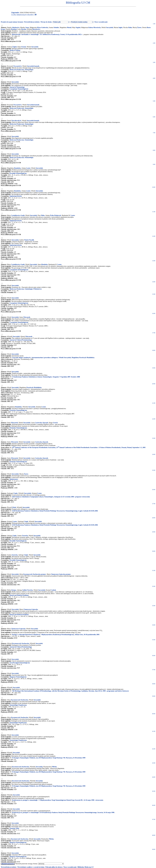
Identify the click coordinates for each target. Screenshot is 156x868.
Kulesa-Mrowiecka (95, 28)
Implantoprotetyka (16, 196)
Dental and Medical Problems (19, 595)
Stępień (78, 28)
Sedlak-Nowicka (28, 590)
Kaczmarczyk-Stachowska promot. (35, 574)
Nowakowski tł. (16, 121)
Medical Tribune (15, 50)
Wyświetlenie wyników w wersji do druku (31, 867)
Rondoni (14, 29)
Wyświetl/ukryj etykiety (32, 22)
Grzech (55, 423)
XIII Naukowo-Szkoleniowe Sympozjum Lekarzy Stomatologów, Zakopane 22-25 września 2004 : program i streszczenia (51, 497)
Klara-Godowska (43, 28)
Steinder (56, 28)
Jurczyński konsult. (33, 66)
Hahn (130, 28)
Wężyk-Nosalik (29, 240)
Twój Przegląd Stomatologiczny (20, 663)
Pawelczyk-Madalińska (34, 388)
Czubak (53, 590)
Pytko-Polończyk (56, 215)
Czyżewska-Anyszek (41, 423)
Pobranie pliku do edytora (54, 867)
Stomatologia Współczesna (18, 705)
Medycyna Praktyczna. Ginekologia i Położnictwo (26, 289)
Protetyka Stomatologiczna (18, 410)
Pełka (43, 215)
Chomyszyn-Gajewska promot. (61, 574)
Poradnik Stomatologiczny (18, 173)
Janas (27, 28)
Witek (14, 507)
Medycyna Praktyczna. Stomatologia (21, 70)
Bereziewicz (36, 29)
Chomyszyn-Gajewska (31, 609)
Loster (28, 168)
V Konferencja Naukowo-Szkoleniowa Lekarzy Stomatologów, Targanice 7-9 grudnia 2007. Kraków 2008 (46, 377)
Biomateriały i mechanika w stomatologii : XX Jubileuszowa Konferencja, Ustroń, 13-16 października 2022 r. (47, 34)
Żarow (139, 28)
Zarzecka (25, 536)
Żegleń (15, 47)
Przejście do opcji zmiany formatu (12, 22)
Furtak (24, 47)
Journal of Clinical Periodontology (21, 340)
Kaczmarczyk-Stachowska (21, 643)
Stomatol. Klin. (14, 828)
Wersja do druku (46, 22)
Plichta (54, 767)
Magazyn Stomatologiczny (18, 677)
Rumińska (17, 168)
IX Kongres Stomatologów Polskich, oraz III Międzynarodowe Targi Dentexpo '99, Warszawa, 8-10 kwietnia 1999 (49, 758)
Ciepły (16, 493)
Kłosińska (44, 264)
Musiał (69, 28)
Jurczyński (110, 28)
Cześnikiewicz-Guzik (18, 215)
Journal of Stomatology (17, 87)
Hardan (24, 29)
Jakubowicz (16, 28)
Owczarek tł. (18, 66)
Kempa (14, 590)
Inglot (121, 28)
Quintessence (14, 479)
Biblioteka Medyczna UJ (86, 867)
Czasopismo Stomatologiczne (19, 89)
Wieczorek (27, 317)
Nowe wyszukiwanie (101, 22)
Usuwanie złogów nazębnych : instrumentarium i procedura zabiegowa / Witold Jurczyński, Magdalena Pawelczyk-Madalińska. (53, 358)
